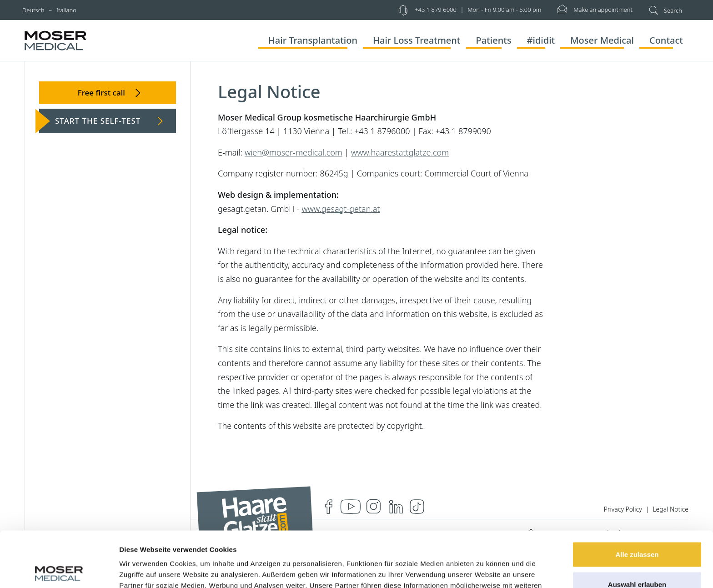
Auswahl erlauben (637, 529)
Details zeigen (484, 570)
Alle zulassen (637, 499)
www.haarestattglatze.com (400, 152)
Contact (666, 40)
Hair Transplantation (313, 40)
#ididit (541, 40)
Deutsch (33, 10)
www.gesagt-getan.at (341, 209)
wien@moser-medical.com (294, 152)
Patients (494, 40)
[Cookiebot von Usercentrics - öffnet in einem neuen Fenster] (59, 570)
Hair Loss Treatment (417, 40)
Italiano (66, 10)
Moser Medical (602, 40)
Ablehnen (637, 558)
